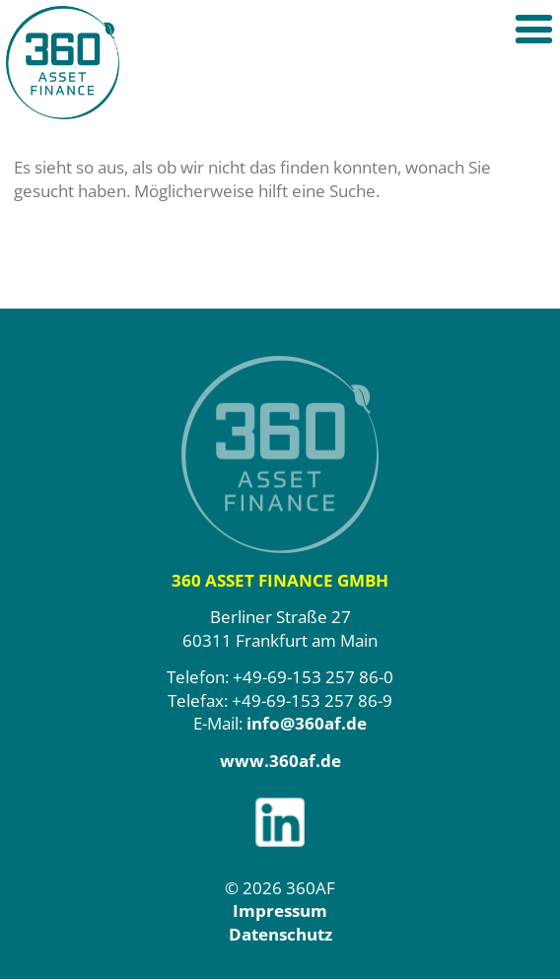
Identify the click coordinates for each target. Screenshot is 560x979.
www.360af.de (280, 761)
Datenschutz (280, 934)
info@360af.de (307, 723)
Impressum (280, 910)
